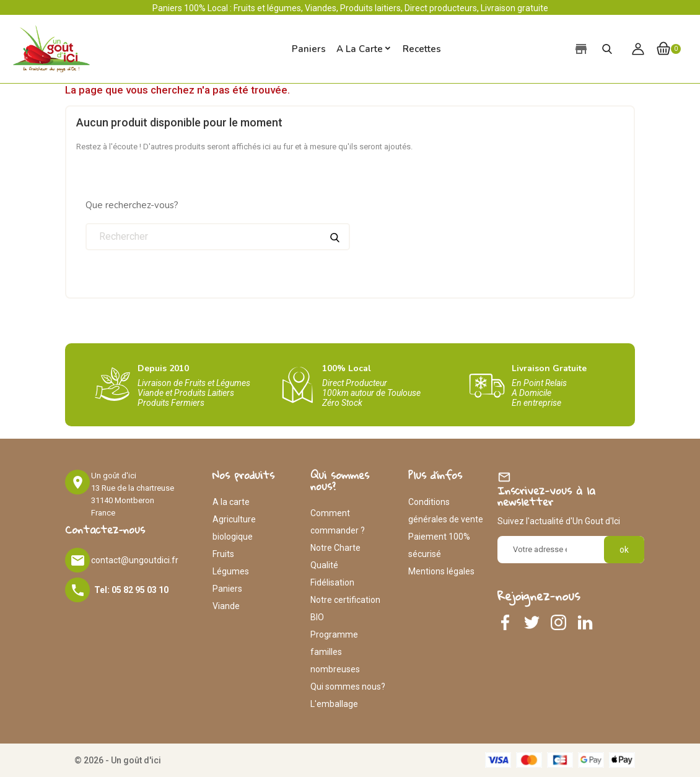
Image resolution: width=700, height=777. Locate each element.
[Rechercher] (218, 237)
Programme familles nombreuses (335, 652)
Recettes (422, 49)
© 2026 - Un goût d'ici (118, 760)
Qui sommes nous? (348, 687)
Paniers (227, 589)
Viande (226, 606)
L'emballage (334, 704)
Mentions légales (441, 571)
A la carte (360, 49)
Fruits (223, 554)
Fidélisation (332, 582)
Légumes (231, 571)
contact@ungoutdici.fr (135, 560)
